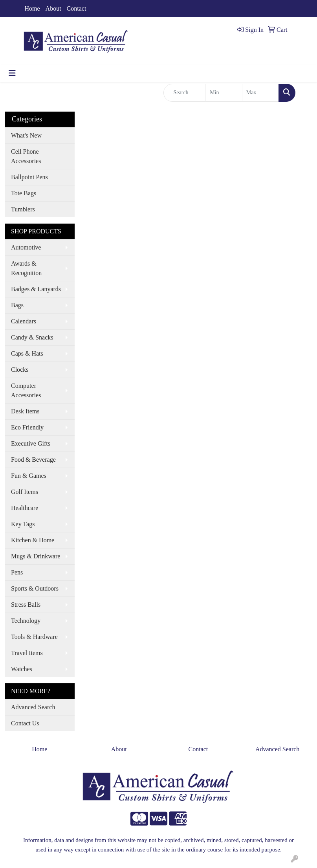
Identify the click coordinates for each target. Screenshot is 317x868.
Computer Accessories (26, 390)
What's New (26, 135)
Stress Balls (26, 605)
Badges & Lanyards (36, 289)
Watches (22, 669)
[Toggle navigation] (12, 73)
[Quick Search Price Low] (224, 93)
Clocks (20, 370)
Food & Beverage (33, 460)
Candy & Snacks (32, 337)
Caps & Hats (27, 353)
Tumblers (23, 209)
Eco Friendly (27, 427)
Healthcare (25, 508)
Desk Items (25, 411)
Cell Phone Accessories (26, 156)
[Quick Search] (185, 93)
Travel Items (27, 653)
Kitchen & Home (33, 540)
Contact (77, 8)
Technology (26, 621)
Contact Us (25, 723)
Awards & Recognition (26, 268)
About (53, 8)
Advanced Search (33, 707)
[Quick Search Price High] (260, 93)
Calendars (24, 321)
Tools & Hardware (34, 637)
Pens (17, 572)
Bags (17, 305)
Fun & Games (29, 476)
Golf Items (25, 492)
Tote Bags (24, 193)
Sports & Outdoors (35, 588)
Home (32, 8)
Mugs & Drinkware (36, 556)
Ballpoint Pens (29, 177)
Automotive (26, 247)
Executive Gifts (31, 443)
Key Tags (23, 524)
